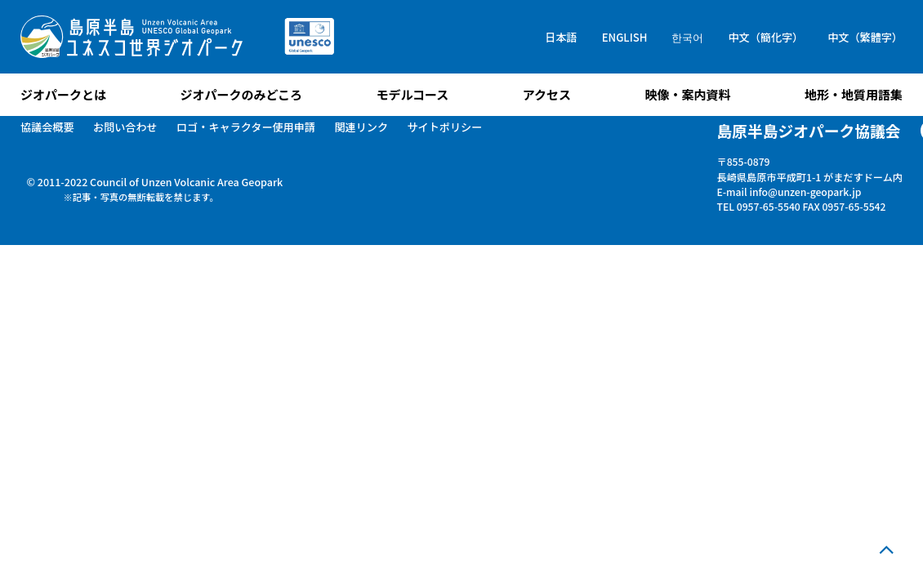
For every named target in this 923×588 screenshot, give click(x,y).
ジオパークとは (63, 94)
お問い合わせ (125, 127)
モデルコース (412, 94)
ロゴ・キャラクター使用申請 (246, 127)
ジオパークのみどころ (241, 94)
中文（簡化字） (765, 37)
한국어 (687, 37)
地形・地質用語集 (854, 94)
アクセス (547, 94)
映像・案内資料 (687, 94)
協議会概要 (47, 127)
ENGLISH (625, 37)
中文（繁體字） (865, 37)
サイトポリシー (444, 127)
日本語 (561, 37)
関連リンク (361, 127)
